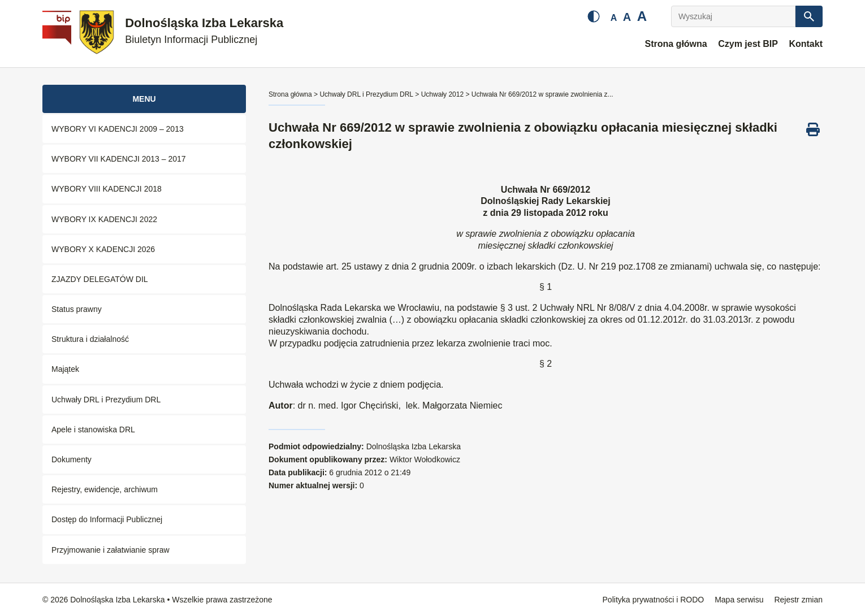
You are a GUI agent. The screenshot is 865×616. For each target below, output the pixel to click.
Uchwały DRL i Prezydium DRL (106, 400)
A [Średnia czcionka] (627, 17)
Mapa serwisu (739, 600)
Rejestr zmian (798, 600)
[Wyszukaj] (733, 16)
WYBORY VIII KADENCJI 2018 (107, 189)
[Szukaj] (809, 16)
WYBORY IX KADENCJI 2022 (104, 219)
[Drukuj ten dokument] (813, 129)
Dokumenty (72, 459)
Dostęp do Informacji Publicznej (107, 519)
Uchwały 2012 (442, 94)
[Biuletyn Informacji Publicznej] (58, 34)
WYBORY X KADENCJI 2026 (103, 249)
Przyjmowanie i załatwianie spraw (111, 550)
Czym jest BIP (748, 44)
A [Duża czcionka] (642, 16)
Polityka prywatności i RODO (654, 600)
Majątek (65, 369)
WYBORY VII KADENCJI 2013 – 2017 (119, 159)
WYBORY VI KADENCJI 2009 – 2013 (118, 129)
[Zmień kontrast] (594, 16)
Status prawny (77, 309)
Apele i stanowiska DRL (93, 430)
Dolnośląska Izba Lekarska (204, 31)
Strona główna (676, 44)
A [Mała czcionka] (614, 18)
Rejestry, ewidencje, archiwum (105, 489)
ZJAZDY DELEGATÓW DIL (100, 279)
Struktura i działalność (90, 339)
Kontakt (806, 44)
